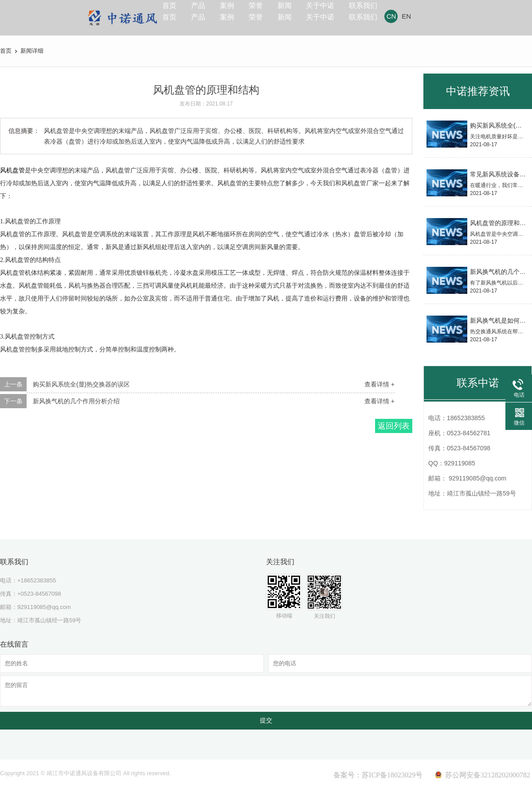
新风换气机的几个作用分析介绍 (76, 401)
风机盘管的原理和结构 (501, 223)
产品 (207, 14)
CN (435, 16)
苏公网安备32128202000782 (488, 775)
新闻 (313, 14)
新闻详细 (32, 51)
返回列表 (394, 426)
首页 (172, 14)
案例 (243, 14)
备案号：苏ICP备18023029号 (378, 775)
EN (450, 16)
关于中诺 (354, 14)
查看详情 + (379, 384)
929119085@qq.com (44, 607)
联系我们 (403, 14)
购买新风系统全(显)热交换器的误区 (81, 384)
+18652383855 (37, 580)
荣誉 (278, 14)
